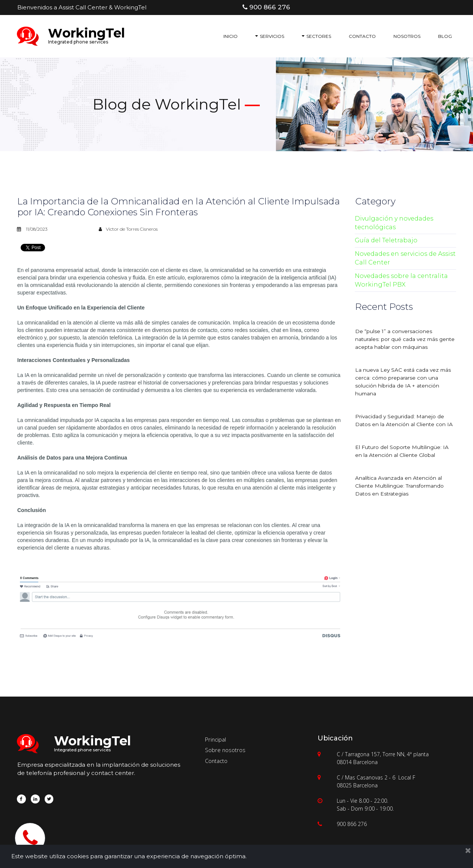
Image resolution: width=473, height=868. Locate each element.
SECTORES (316, 36)
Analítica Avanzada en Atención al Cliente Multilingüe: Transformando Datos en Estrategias (401, 486)
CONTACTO (362, 36)
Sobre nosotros (225, 750)
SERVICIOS (270, 36)
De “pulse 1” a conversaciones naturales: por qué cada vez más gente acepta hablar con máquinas (401, 339)
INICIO (230, 36)
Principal (216, 739)
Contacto (216, 761)
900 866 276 (352, 824)
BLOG (445, 36)
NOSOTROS (407, 36)
